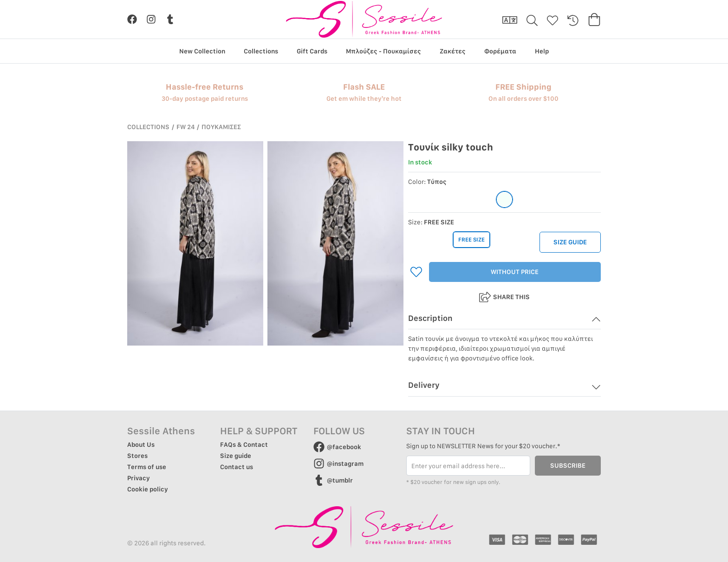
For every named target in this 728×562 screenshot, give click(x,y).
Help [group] (542, 51)
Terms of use (147, 467)
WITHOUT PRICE (515, 272)
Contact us (237, 467)
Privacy (139, 478)
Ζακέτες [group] (453, 51)
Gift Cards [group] (312, 51)
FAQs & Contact (244, 444)
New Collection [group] (202, 51)
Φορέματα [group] (500, 51)
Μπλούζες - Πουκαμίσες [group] (383, 51)
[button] (504, 321)
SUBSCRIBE (568, 465)
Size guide (236, 456)
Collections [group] (261, 51)
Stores (137, 456)
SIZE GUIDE (570, 242)
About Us (141, 444)
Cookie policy (148, 489)
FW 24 (185, 127)
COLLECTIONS (148, 127)
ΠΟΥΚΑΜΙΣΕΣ (221, 127)
